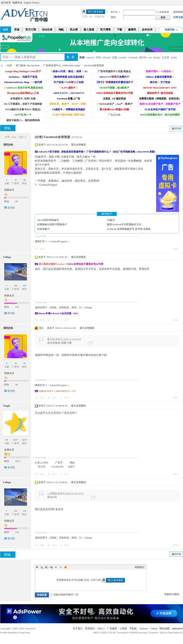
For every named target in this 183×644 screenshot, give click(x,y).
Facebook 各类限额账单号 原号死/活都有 (129, 229)
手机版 (133, 628)
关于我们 (78, 628)
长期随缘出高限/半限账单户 (52, 224)
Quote (56, 567)
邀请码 (132, 30)
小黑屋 (123, 628)
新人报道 (89, 30)
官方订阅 (31, 30)
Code (61, 567)
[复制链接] (77, 137)
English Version (32, 3)
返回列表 (176, 128)
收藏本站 (17, 3)
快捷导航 (170, 30)
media (174, 57)
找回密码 (178, 12)
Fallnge (7, 257)
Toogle (7, 406)
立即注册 (178, 17)
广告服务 (112, 628)
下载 (119, 30)
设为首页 (6, 3)
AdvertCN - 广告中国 (2, 65)
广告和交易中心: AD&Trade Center (62, 65)
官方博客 (105, 30)
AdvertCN (177, 628)
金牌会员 (9, 450)
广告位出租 (114, 115)
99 (7, 440)
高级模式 (140, 567)
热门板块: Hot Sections (28, 65)
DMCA (101, 628)
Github (154, 628)
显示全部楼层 (78, 145)
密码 (113, 17)
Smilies (66, 567)
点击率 (166, 57)
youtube (123, 57)
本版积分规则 (172, 594)
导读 (17, 30)
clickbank (133, 57)
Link (51, 567)
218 (24, 286)
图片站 (143, 57)
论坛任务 (47, 30)
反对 (66, 320)
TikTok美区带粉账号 (48, 220)
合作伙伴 (147, 30)
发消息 (11, 208)
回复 (42, 249)
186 (15, 286)
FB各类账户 (43, 229)
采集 (115, 57)
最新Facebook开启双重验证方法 (124, 224)
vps (150, 57)
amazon (90, 57)
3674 (24, 440)
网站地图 (165, 628)
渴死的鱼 (8, 145)
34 (15, 180)
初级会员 (9, 190)
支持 (55, 320)
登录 (87, 580)
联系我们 (90, 628)
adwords (106, 57)
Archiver (144, 628)
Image (46, 567)
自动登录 (162, 12)
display (157, 57)
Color (42, 567)
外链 (98, 57)
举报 (175, 249)
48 (24, 180)
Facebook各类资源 (94, 65)
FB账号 (111, 220)
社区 (10, 65)
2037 (15, 440)
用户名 (114, 12)
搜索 (6, 57)
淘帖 (61, 30)
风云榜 (74, 30)
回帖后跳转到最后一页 (64, 595)
